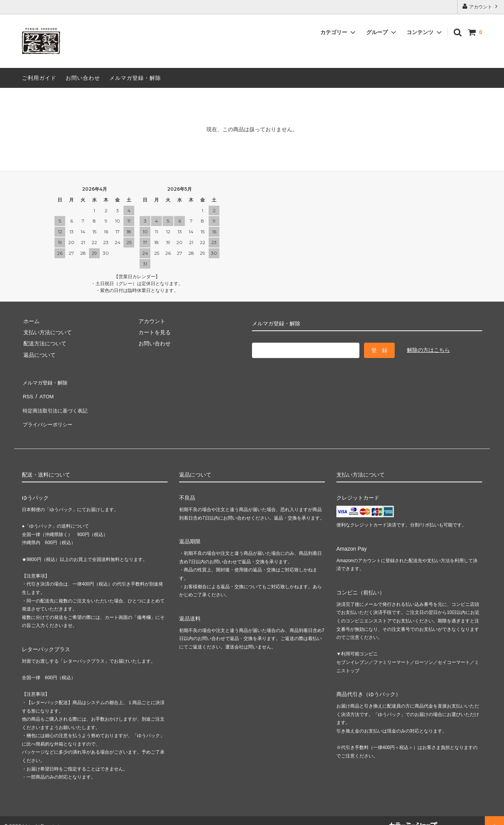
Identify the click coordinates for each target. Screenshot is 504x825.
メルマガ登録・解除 (135, 78)
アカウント (481, 6)
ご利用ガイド (39, 78)
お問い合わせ (83, 78)
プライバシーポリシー (49, 415)
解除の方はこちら (428, 350)
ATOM (45, 393)
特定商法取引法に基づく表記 (57, 404)
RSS (27, 393)
